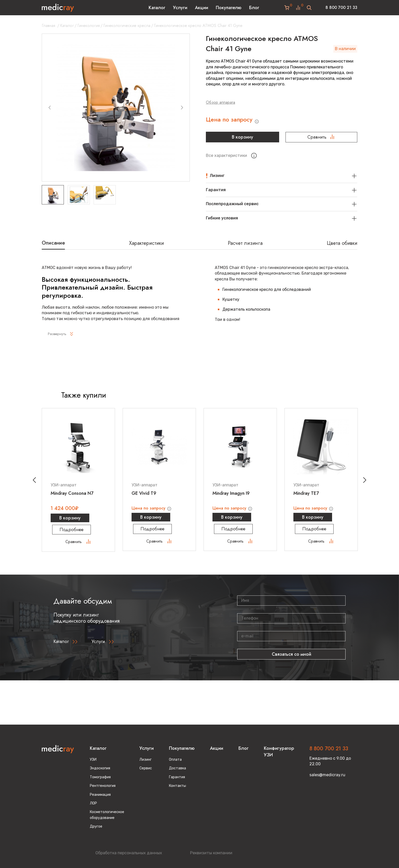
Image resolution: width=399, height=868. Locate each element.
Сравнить (321, 139)
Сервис (146, 768)
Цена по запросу (237, 121)
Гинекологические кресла (127, 26)
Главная (48, 26)
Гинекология (89, 26)
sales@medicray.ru (327, 775)
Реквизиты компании (211, 853)
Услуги (180, 8)
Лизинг (146, 760)
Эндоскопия (100, 768)
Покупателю (229, 8)
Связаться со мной (291, 658)
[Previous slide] (50, 108)
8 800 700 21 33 (341, 8)
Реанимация (100, 795)
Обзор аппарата (220, 102)
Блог (254, 8)
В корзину (242, 139)
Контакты (177, 786)
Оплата (175, 760)
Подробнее (78, 533)
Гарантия (177, 777)
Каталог (157, 8)
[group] (116, 108)
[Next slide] (182, 108)
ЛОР (93, 803)
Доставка (177, 768)
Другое (96, 826)
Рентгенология (103, 786)
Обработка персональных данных (129, 853)
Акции (202, 8)
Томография (100, 777)
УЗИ (93, 760)
